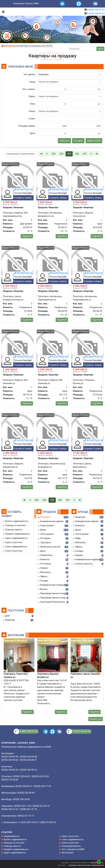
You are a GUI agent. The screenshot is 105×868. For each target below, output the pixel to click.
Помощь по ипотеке (14, 843)
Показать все (96, 719)
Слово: (32, 119)
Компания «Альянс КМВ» (26, 3)
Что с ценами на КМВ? (73, 849)
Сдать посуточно (70, 836)
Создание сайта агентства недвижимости (86, 865)
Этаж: (33, 104)
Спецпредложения (71, 846)
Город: (32, 82)
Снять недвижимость (73, 839)
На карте (78, 141)
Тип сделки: (30, 74)
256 (77, 154)
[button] (70, 74)
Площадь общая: (27, 126)
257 (85, 154)
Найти (100, 49)
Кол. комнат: (29, 89)
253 (54, 154)
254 (61, 154)
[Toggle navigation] (3, 12)
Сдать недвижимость (15, 853)
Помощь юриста (12, 846)
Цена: (33, 133)
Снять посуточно (70, 843)
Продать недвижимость (16, 849)
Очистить (64, 141)
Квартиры (11, 46)
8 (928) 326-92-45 (96, 13)
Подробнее (27, 409)
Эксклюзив (67, 853)
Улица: (32, 111)
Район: (32, 96)
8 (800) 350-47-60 (96, 10)
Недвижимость (12, 836)
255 (69, 154)
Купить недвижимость (15, 839)
